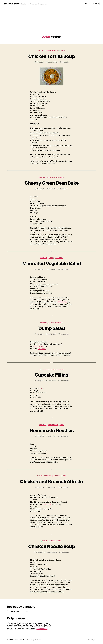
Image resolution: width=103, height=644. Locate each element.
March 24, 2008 (52, 334)
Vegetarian (59, 258)
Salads (51, 258)
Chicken (41, 51)
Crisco (41, 389)
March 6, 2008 (52, 487)
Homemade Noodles (51, 430)
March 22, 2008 (52, 381)
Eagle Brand (39, 347)
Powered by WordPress (34, 640)
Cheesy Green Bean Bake (51, 183)
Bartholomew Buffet (11, 4)
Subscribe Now (42, 629)
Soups (63, 51)
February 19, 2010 (53, 62)
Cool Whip (42, 349)
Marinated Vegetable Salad (52, 263)
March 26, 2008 (52, 269)
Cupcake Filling (51, 375)
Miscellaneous (59, 369)
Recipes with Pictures (52, 51)
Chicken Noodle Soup (51, 546)
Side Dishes (51, 177)
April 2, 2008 (52, 189)
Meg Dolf (41, 62)
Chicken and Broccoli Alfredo (51, 481)
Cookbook (42, 177)
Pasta (62, 425)
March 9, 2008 (52, 436)
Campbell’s (47, 504)
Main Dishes (56, 476)
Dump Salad (51, 328)
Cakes (41, 369)
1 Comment (65, 62)
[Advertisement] (51, 24)
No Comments (64, 189)
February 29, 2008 (52, 552)
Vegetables (60, 177)
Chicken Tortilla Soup (51, 56)
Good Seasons (62, 302)
